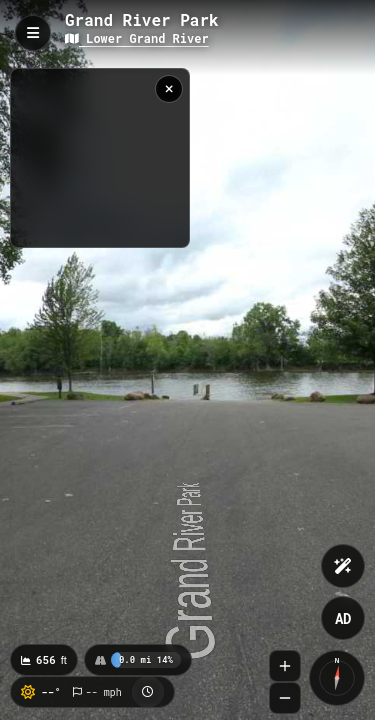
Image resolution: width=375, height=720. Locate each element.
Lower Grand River (137, 38)
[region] (100, 158)
